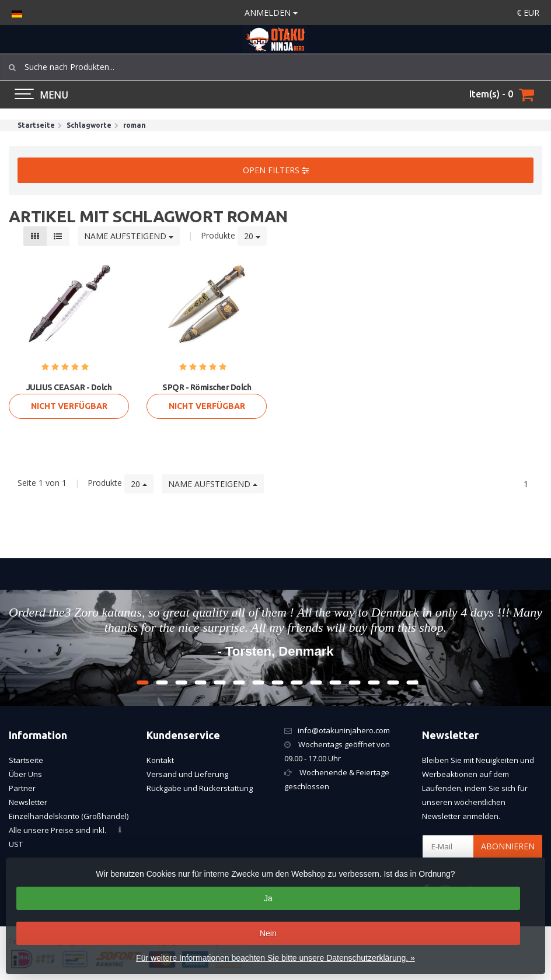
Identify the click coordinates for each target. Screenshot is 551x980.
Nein (268, 933)
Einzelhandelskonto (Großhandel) (69, 816)
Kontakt (160, 760)
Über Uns (25, 774)
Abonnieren (508, 846)
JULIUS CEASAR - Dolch (69, 387)
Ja (268, 898)
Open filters (276, 170)
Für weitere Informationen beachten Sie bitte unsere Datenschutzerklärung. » (275, 958)
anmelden (271, 13)
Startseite (26, 760)
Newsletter (28, 802)
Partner (22, 788)
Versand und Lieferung (187, 774)
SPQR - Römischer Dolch (207, 387)
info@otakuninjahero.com (344, 730)
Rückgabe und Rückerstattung (200, 788)
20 (252, 236)
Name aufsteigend (129, 236)
